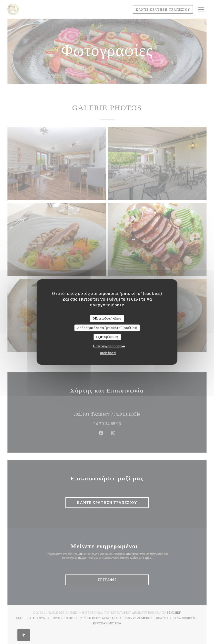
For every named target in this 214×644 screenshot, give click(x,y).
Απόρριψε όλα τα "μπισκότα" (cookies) (107, 328)
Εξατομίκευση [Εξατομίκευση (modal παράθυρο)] (107, 337)
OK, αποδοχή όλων (107, 318)
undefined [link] (108, 353)
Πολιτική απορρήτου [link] (109, 346)
